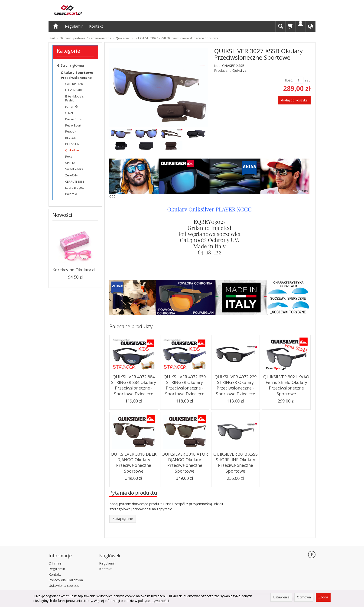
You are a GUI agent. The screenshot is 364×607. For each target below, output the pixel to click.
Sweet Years (74, 169)
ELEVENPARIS (74, 90)
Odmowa (304, 597)
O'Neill (70, 113)
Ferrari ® (72, 107)
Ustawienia (281, 597)
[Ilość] (299, 80)
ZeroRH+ (71, 175)
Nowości (62, 215)
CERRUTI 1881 (75, 182)
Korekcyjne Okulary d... (75, 270)
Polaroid (71, 194)
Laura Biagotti (75, 188)
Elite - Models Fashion (75, 98)
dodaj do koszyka (294, 100)
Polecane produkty (131, 326)
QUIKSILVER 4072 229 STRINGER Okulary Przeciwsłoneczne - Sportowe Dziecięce (236, 385)
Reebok (71, 131)
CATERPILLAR (74, 84)
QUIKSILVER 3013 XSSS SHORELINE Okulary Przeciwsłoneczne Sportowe (236, 463)
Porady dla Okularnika (66, 580)
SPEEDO (71, 163)
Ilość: (289, 80)
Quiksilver (240, 70)
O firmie (55, 563)
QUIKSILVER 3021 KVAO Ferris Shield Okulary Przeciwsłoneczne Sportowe (286, 385)
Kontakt (96, 26)
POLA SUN (72, 144)
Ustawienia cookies (64, 585)
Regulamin (74, 26)
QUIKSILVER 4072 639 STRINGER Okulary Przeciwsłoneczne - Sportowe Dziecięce (185, 385)
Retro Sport (73, 125)
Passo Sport (74, 119)
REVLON (71, 138)
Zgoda (323, 597)
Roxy (69, 156)
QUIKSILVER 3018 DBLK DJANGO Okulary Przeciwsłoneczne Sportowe (134, 463)
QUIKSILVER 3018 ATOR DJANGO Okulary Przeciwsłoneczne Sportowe (185, 463)
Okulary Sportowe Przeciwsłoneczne (77, 75)
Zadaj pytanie (123, 519)
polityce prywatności (153, 601)
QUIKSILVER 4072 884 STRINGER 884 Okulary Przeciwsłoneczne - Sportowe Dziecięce (134, 385)
